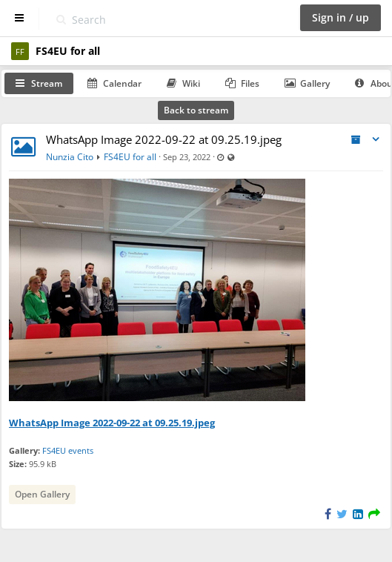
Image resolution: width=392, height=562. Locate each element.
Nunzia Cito (70, 157)
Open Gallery (42, 494)
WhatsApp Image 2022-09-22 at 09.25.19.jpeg (164, 139)
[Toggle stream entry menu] (376, 140)
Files (242, 83)
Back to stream (196, 110)
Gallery (307, 83)
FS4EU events (68, 450)
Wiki (183, 83)
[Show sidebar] (19, 18)
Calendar (114, 83)
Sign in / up (340, 17)
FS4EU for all (130, 157)
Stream (39, 83)
